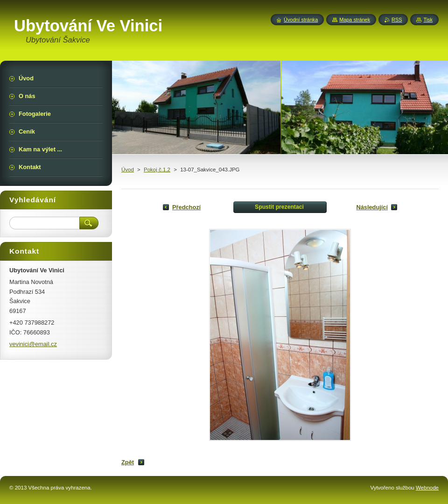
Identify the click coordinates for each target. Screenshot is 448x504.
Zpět (128, 462)
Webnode (427, 488)
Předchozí (186, 207)
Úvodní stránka (301, 20)
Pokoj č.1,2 (157, 170)
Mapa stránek (355, 20)
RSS (397, 20)
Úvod (128, 170)
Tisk (428, 20)
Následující (372, 207)
